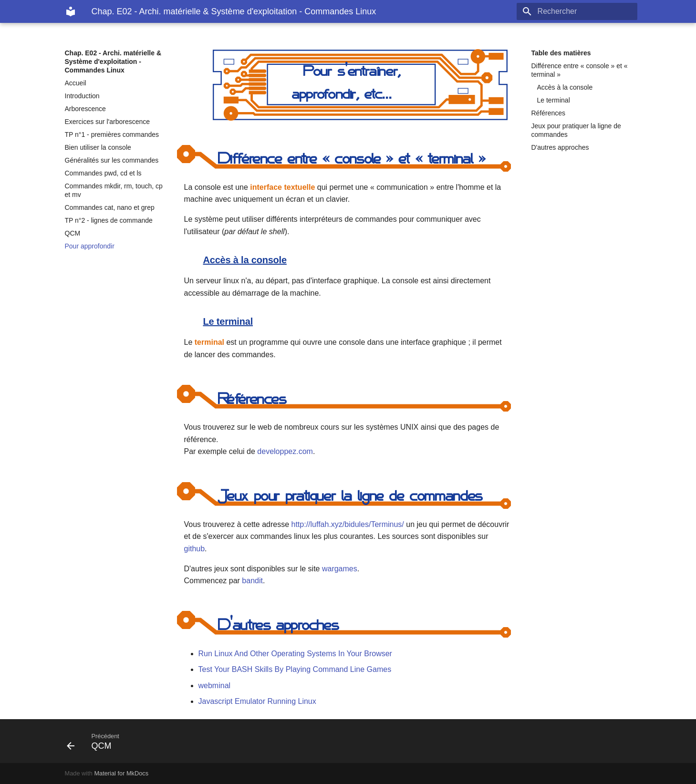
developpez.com (285, 451)
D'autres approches (560, 147)
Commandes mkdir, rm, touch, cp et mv (114, 190)
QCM (73, 233)
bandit (252, 581)
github (195, 549)
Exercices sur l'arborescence (108, 122)
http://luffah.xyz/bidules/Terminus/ (348, 524)
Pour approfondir (90, 246)
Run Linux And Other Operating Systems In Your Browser (295, 654)
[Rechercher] (582, 11)
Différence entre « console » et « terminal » (580, 70)
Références (549, 113)
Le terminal (554, 100)
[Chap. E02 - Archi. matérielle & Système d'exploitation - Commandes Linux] (71, 11)
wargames (340, 569)
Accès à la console (565, 87)
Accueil (76, 83)
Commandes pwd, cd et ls (103, 173)
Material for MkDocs (121, 773)
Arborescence (85, 109)
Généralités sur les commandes (112, 160)
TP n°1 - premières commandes (112, 134)
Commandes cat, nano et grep (110, 207)
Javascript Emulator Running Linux (257, 701)
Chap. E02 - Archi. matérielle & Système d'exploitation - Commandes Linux (113, 62)
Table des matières (561, 53)
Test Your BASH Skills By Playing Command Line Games (295, 669)
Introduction (82, 96)
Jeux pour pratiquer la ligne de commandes (576, 130)
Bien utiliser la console (98, 147)
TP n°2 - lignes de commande (109, 220)
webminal (215, 686)
